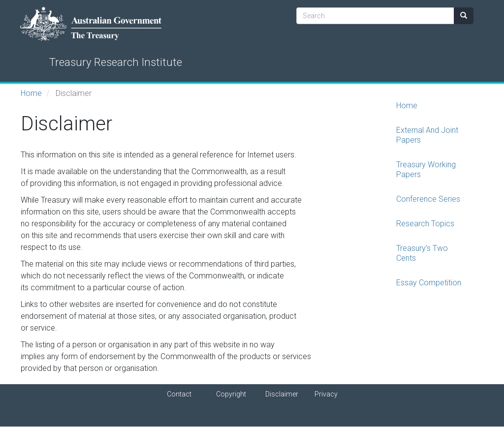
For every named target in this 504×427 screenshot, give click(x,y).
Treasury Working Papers (426, 169)
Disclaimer (282, 394)
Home (31, 93)
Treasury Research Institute (116, 62)
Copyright (231, 394)
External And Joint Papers (427, 135)
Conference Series (428, 199)
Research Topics (425, 224)
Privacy (326, 394)
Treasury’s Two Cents (422, 253)
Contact (179, 394)
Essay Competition (429, 283)
